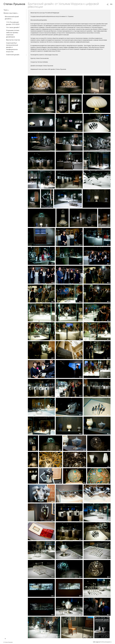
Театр (6, 10)
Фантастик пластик (13, 40)
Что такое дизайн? (13, 27)
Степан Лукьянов (14, 4)
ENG (111, 4)
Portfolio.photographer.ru (106, 642)
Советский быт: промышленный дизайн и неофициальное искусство (12, 47)
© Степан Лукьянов (8, 642)
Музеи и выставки (10, 13)
